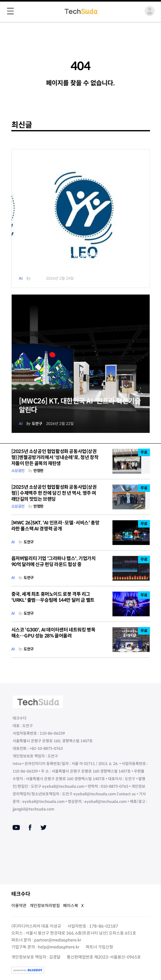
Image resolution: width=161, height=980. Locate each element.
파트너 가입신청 (99, 947)
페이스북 (71, 906)
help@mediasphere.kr (59, 947)
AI (21, 278)
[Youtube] (16, 828)
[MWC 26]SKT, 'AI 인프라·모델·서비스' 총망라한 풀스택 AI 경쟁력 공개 (55, 526)
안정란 (38, 471)
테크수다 (21, 894)
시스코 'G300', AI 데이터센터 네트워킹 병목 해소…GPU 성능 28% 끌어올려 (53, 633)
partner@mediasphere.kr (58, 940)
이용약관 (19, 906)
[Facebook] (30, 828)
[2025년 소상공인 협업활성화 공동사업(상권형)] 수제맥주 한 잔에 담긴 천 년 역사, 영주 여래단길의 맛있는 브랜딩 (54, 493)
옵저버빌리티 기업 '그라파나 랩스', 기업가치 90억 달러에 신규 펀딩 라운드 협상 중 (54, 561)
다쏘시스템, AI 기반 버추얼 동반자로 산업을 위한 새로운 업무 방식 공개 (78, 260)
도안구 (37, 278)
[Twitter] (43, 828)
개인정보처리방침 (45, 906)
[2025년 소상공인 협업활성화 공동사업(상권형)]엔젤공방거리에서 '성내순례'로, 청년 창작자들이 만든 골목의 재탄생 (55, 457)
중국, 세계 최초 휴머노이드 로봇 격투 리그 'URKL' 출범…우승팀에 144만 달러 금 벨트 (53, 597)
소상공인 (18, 471)
